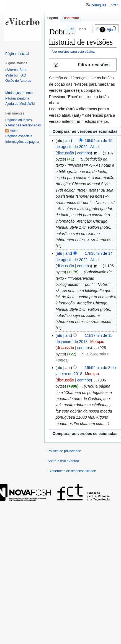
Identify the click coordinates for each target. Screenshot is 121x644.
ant (68, 141)
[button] (83, 65)
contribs (84, 153)
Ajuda (112, 30)
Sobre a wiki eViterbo (63, 461)
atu (59, 253)
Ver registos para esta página (74, 51)
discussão (65, 153)
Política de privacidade (64, 451)
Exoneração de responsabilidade (72, 471)
